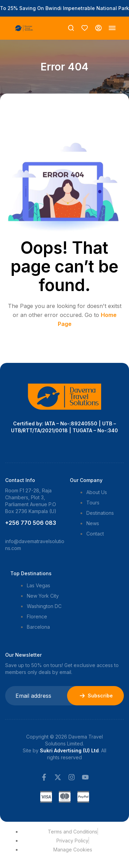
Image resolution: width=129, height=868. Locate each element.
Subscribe (95, 696)
